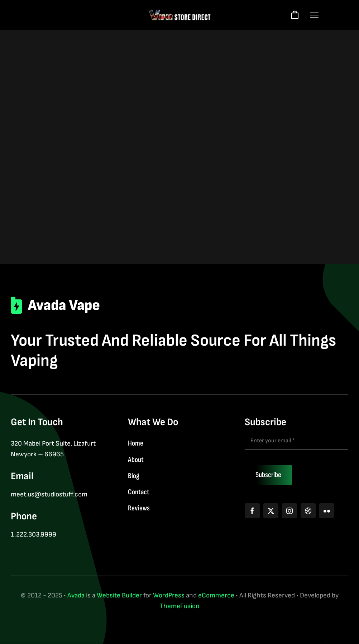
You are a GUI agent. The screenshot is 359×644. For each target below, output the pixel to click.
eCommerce (216, 595)
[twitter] (271, 511)
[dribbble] (308, 511)
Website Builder (119, 595)
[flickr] (327, 511)
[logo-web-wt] (180, 13)
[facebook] (252, 511)
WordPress (169, 595)
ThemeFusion (180, 606)
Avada (76, 595)
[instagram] (289, 511)
